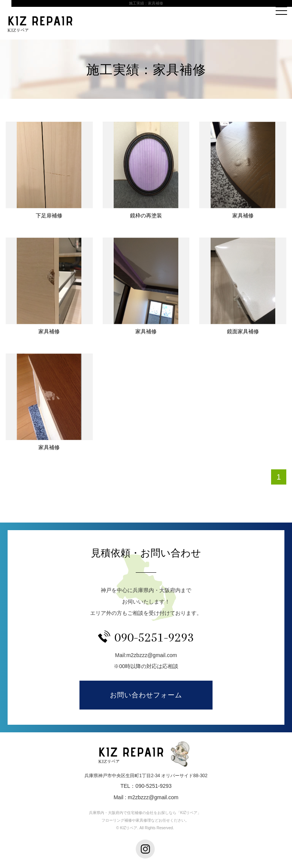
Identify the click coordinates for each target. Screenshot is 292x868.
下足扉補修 (49, 215)
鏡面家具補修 (243, 331)
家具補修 (243, 215)
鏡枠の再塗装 (146, 215)
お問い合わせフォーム (146, 695)
